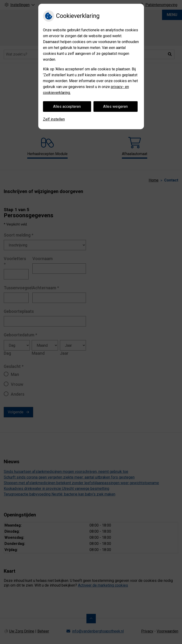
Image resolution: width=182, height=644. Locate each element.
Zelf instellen (54, 119)
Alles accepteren (67, 107)
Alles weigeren (115, 107)
